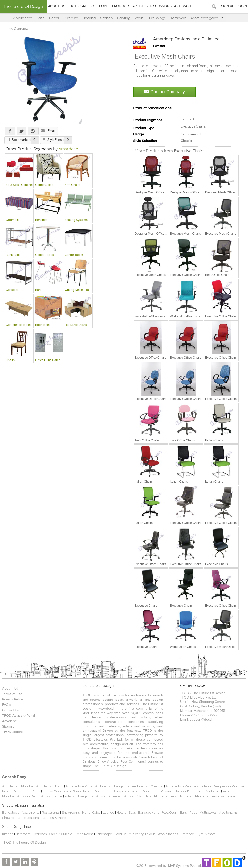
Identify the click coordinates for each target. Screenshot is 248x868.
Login (242, 6)
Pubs (193, 813)
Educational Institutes (38, 818)
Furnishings (156, 18)
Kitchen (106, 18)
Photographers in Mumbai (173, 796)
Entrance (187, 834)
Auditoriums (228, 813)
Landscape (104, 834)
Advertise (9, 721)
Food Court (169, 813)
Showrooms (71, 813)
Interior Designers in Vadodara (198, 791)
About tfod (10, 689)
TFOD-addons (13, 732)
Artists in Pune (52, 796)
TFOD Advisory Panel (19, 716)
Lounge (108, 813)
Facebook (10, 131)
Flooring (89, 18)
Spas (132, 813)
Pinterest (33, 131)
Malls (86, 813)
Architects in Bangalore (112, 786)
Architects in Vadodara (182, 786)
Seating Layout (144, 834)
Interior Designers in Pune (62, 791)
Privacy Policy (13, 700)
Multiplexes (208, 813)
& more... (61, 818)
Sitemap (8, 727)
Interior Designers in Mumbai (223, 786)
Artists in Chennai (109, 796)
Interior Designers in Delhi (21, 791)
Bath (41, 18)
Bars (183, 813)
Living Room (84, 834)
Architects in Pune (79, 786)
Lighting (124, 18)
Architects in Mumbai (18, 786)
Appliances (23, 18)
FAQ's (7, 705)
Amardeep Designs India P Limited (186, 39)
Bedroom (40, 834)
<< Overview (19, 29)
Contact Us (11, 710)
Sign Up (228, 6)
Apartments (30, 813)
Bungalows (11, 813)
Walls (139, 18)
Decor (54, 18)
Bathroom (24, 834)
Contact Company (165, 92)
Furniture (71, 18)
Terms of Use (12, 694)
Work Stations (168, 834)
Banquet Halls (149, 813)
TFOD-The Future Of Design (24, 843)
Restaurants (51, 813)
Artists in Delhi (28, 796)
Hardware (178, 18)
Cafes (96, 813)
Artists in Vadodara (138, 796)
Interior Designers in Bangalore (106, 791)
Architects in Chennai (148, 786)
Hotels (121, 813)
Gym (200, 834)
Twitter (21, 131)
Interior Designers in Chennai (152, 791)
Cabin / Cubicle (61, 834)
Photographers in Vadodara (215, 796)
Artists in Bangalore (79, 796)
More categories (207, 18)
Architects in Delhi (50, 786)
